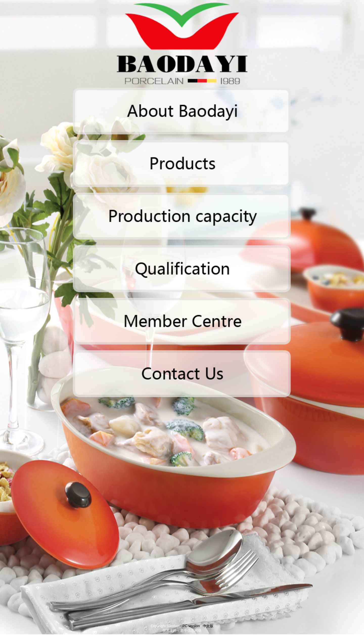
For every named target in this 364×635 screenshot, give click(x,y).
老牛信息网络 (191, 630)
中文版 (208, 626)
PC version (191, 626)
